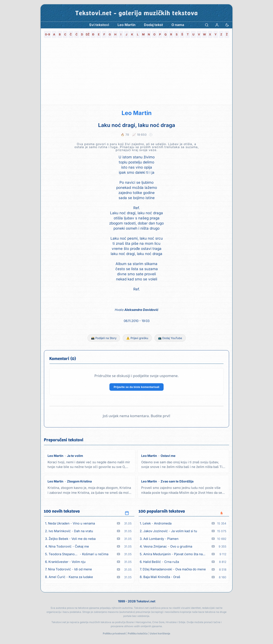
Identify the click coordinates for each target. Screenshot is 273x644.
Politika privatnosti (114, 633)
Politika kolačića (138, 633)
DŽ (88, 34)
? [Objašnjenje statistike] (151, 135)
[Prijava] (217, 25)
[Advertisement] (136, 73)
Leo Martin (137, 113)
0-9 (47, 34)
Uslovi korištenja (160, 633)
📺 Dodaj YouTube (170, 338)
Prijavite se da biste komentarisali (136, 387)
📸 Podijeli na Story (104, 338)
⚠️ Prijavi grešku (137, 338)
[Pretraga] (207, 25)
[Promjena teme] (227, 25)
